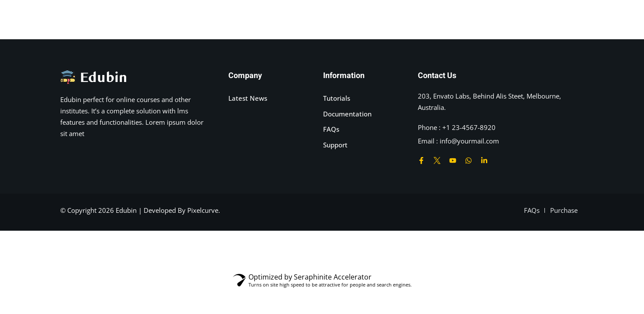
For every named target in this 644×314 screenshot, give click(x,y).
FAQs (331, 129)
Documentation (347, 114)
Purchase (564, 210)
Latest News (248, 98)
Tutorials (337, 98)
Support (335, 145)
